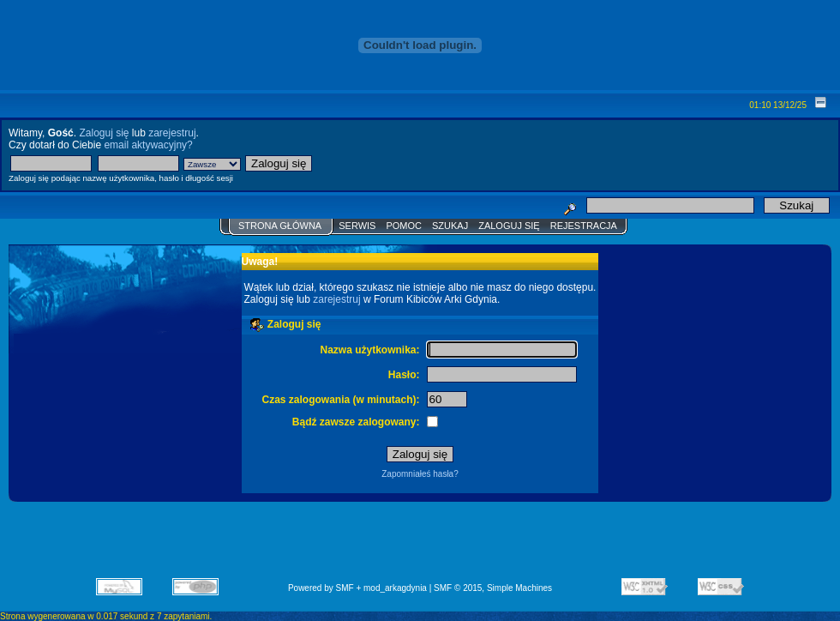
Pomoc (404, 226)
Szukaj (450, 226)
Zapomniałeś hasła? (420, 474)
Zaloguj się (104, 133)
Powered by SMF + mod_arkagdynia (357, 588)
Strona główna (280, 226)
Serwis (357, 226)
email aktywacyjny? (148, 145)
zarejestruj (172, 133)
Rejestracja (584, 226)
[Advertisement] (420, 546)
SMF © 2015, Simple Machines (493, 588)
